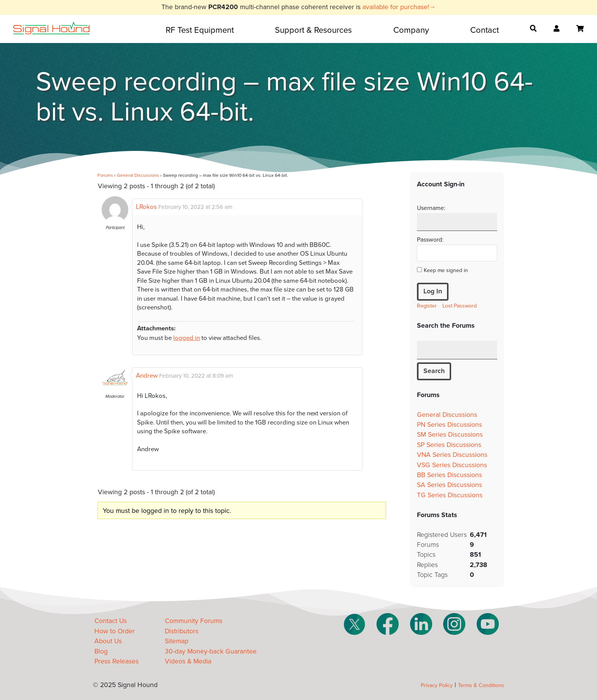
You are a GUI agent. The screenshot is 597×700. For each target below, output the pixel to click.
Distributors (182, 631)
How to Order (115, 631)
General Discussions (138, 175)
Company (411, 30)
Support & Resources (313, 30)
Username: (431, 208)
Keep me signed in (446, 270)
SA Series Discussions (449, 485)
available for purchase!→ (399, 7)
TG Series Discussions (450, 495)
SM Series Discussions (450, 435)
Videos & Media (188, 661)
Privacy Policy (437, 685)
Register (427, 306)
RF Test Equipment (200, 30)
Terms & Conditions (481, 685)
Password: (430, 240)
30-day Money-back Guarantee (211, 651)
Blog (101, 651)
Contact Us (111, 621)
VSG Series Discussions (452, 465)
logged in (187, 338)
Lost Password (460, 306)
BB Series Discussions (449, 475)
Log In (433, 291)
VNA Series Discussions (452, 455)
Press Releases (117, 661)
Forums (105, 175)
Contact (484, 30)
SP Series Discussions (449, 445)
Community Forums (194, 621)
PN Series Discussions (449, 425)
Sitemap (177, 641)
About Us (108, 641)
